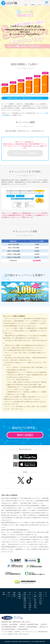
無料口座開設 (25, 435)
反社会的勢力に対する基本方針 (40, 598)
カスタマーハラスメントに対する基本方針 (30, 601)
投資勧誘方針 (14, 594)
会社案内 (4, 593)
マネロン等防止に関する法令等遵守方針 (35, 600)
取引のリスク (9, 594)
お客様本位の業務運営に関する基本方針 (25, 600)
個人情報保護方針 (20, 595)
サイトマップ (46, 594)
